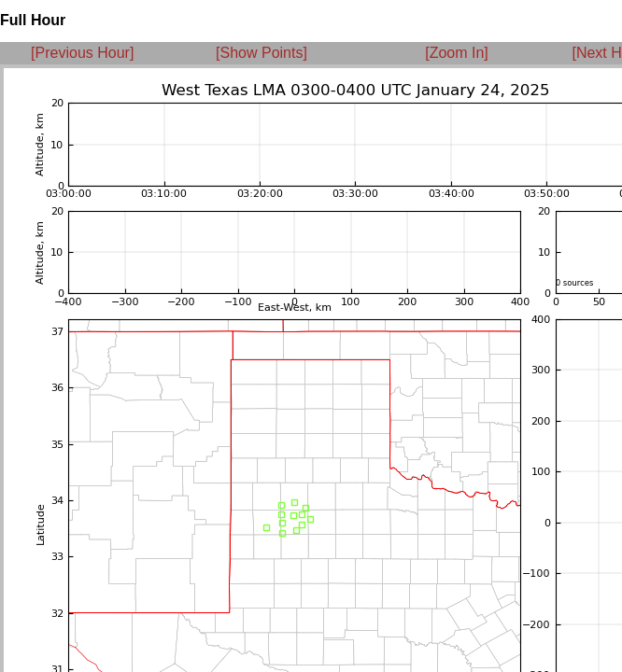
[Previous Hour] (82, 53)
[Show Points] (262, 53)
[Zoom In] (457, 53)
